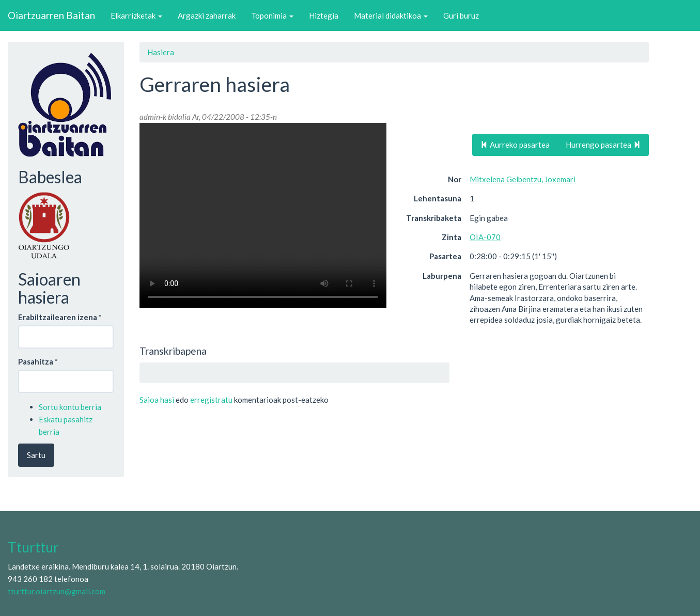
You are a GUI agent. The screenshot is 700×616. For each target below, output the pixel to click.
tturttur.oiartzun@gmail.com (57, 591)
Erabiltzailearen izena (60, 317)
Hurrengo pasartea (603, 145)
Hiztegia (324, 15)
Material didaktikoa (391, 15)
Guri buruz (461, 15)
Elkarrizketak (136, 15)
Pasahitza (38, 361)
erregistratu (211, 400)
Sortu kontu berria (70, 407)
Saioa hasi (157, 400)
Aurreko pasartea (515, 145)
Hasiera (161, 52)
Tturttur (33, 547)
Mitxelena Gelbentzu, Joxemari (523, 179)
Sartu (36, 455)
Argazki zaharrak (207, 15)
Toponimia (272, 15)
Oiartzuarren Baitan (51, 15)
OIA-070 (485, 237)
